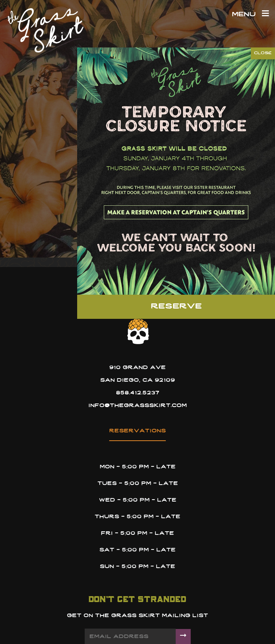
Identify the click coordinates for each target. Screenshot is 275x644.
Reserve (176, 307)
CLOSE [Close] (263, 53)
